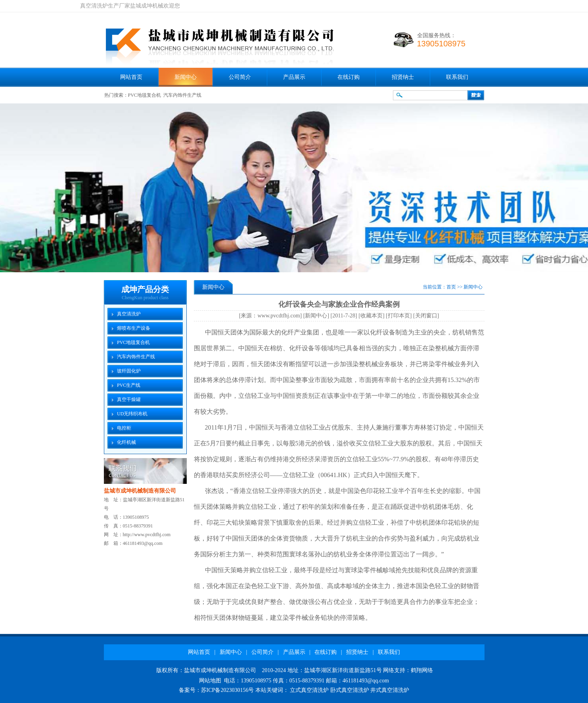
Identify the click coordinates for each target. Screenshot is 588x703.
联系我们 (457, 77)
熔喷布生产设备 (134, 328)
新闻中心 (186, 77)
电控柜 (124, 428)
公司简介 (240, 77)
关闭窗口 (426, 316)
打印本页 (399, 316)
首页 (451, 287)
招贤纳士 (403, 77)
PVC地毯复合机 (145, 95)
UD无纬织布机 (132, 414)
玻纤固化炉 (129, 371)
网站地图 (210, 681)
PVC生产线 (129, 385)
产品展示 (294, 77)
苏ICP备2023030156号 (228, 690)
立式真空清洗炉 (309, 690)
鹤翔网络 (422, 670)
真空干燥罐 (129, 399)
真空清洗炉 (129, 314)
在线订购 (349, 77)
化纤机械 (126, 442)
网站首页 (131, 77)
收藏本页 (372, 316)
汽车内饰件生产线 (182, 95)
